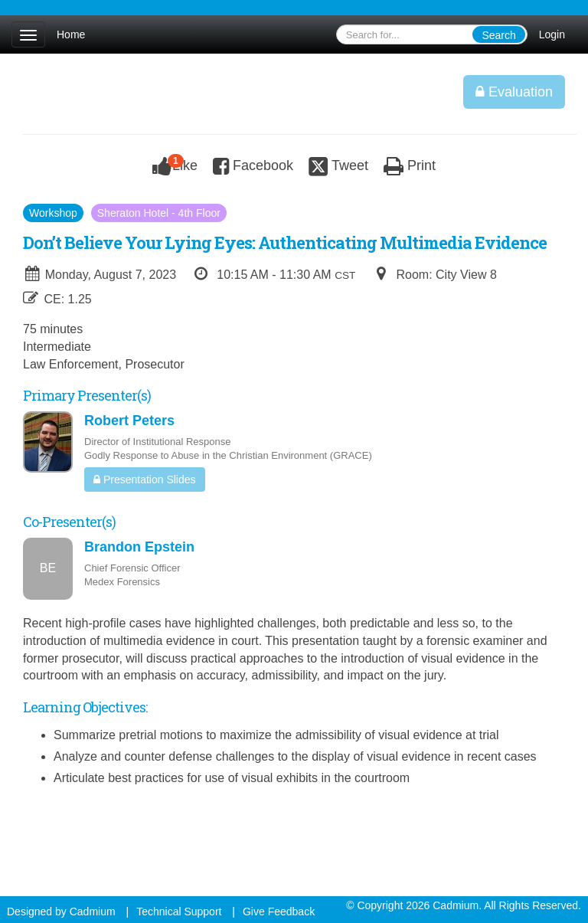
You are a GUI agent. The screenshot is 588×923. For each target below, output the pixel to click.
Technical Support (179, 912)
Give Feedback (279, 912)
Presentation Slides (145, 480)
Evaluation (514, 92)
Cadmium (93, 912)
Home (71, 34)
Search (498, 35)
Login (552, 34)
